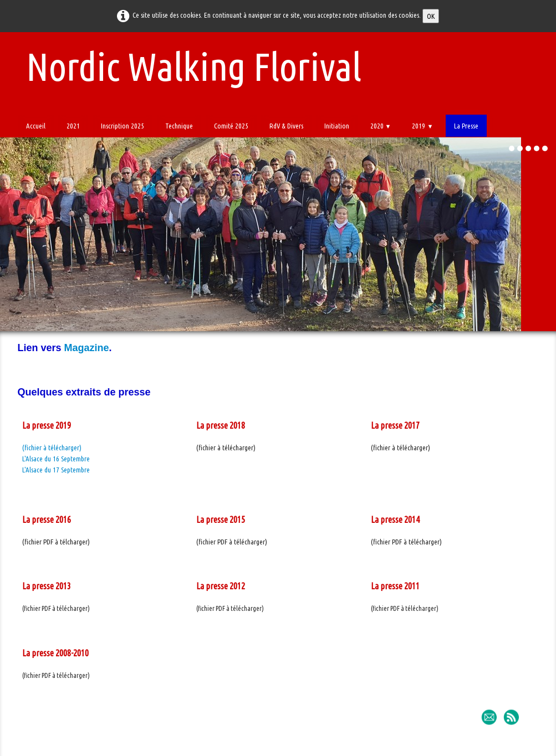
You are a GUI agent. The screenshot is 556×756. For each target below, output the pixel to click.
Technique (179, 126)
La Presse (466, 126)
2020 (381, 126)
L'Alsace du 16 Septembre (56, 459)
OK (431, 16)
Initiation (337, 126)
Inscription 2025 (123, 126)
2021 (73, 126)
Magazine (87, 348)
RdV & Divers (286, 126)
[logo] (190, 65)
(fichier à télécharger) (52, 448)
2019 (422, 126)
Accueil (36, 126)
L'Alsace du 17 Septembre (56, 470)
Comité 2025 (231, 126)
